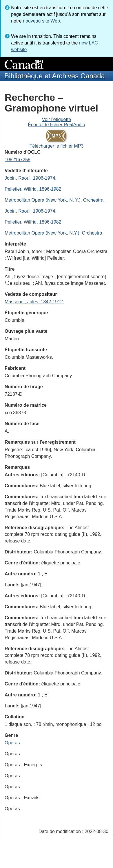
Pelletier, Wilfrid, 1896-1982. (34, 189)
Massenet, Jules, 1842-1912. (34, 302)
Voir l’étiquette (57, 119)
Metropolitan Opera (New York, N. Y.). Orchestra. (55, 200)
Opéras (12, 743)
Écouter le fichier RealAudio (56, 125)
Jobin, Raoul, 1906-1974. (31, 178)
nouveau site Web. (42, 21)
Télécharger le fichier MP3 (57, 146)
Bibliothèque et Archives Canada (55, 76)
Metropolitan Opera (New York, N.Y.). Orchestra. (54, 233)
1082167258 (18, 160)
